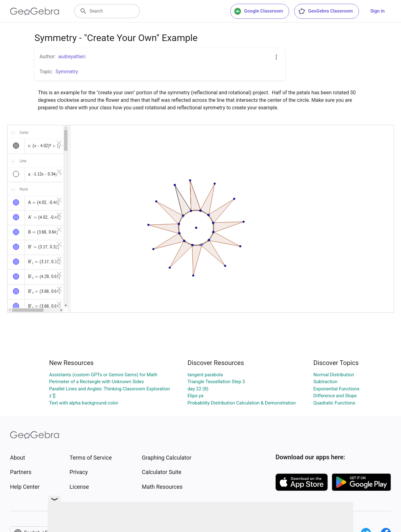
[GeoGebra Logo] (35, 11)
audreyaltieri (72, 57)
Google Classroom (258, 11)
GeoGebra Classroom (325, 11)
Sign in (378, 11)
